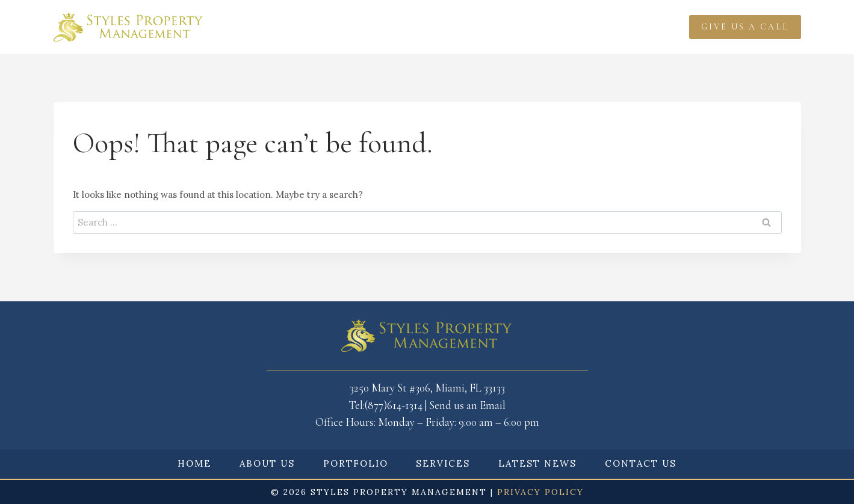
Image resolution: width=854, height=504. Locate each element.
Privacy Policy (540, 492)
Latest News (513, 27)
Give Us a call (745, 27)
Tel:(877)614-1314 (385, 405)
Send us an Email (467, 405)
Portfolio (369, 27)
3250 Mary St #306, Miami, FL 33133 (427, 388)
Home (234, 27)
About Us (267, 463)
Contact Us (641, 463)
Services (439, 27)
